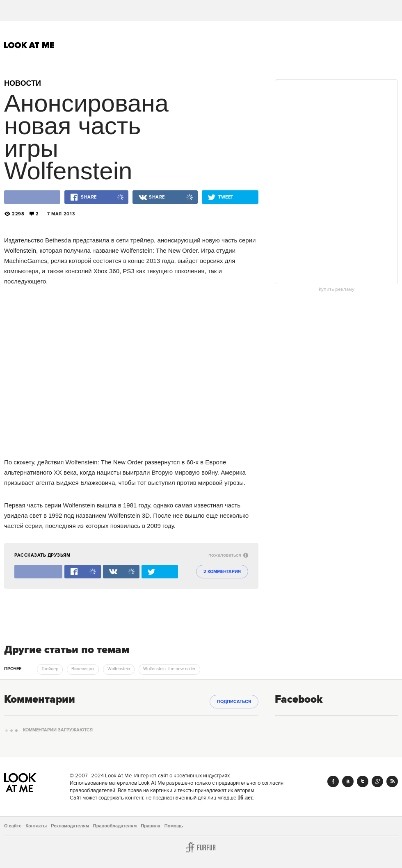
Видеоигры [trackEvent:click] (83, 669)
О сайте (13, 826)
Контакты (36, 826)
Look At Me (29, 45)
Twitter (363, 781)
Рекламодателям (70, 826)
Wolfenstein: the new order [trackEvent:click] (169, 669)
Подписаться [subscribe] (234, 702)
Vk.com (348, 781)
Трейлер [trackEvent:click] (50, 669)
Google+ (377, 781)
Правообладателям (115, 826)
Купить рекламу (337, 290)
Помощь (174, 826)
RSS (392, 781)
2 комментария (222, 572)
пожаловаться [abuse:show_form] (228, 555)
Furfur (201, 847)
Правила (150, 826)
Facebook (333, 781)
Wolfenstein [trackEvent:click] (119, 669)
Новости (23, 83)
